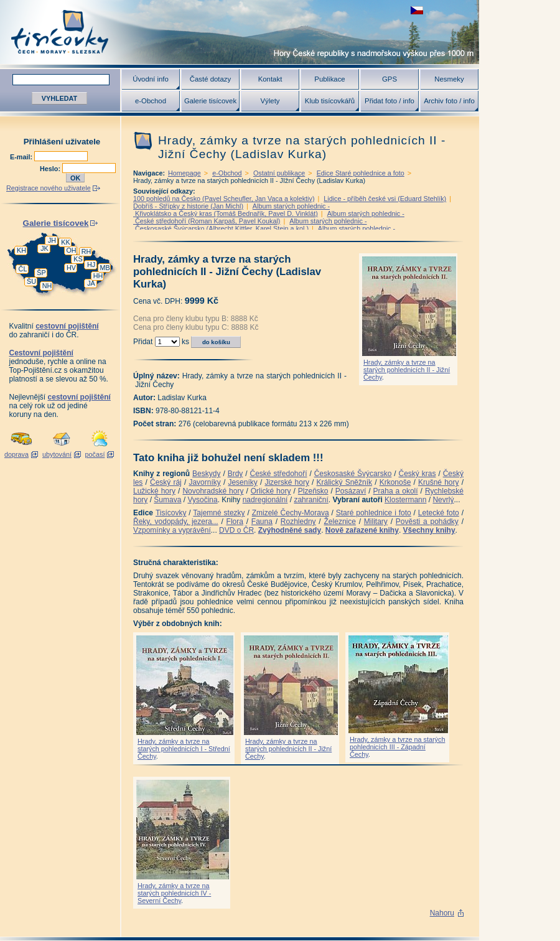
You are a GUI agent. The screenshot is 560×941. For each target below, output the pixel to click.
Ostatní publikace (279, 173)
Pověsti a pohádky (427, 522)
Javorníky (204, 482)
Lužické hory (154, 491)
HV (71, 268)
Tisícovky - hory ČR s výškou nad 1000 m (240, 32)
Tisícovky (171, 513)
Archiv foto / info (449, 101)
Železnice (340, 522)
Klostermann (405, 500)
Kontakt (270, 79)
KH (21, 250)
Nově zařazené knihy (362, 530)
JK (44, 248)
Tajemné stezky (219, 513)
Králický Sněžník (345, 482)
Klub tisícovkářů (330, 101)
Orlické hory (271, 491)
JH (52, 240)
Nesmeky (449, 79)
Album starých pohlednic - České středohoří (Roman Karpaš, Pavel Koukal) (269, 217)
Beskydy (206, 474)
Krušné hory (439, 482)
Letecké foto (439, 513)
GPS (390, 79)
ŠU (31, 281)
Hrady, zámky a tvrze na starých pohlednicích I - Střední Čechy (184, 749)
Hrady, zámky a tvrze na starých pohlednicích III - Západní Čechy (397, 747)
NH (47, 286)
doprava (16, 454)
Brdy (236, 474)
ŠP (41, 273)
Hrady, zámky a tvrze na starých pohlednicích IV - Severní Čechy (174, 893)
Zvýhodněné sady (290, 530)
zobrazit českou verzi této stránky (417, 10)
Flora (235, 522)
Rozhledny (298, 522)
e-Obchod (151, 101)
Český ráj (166, 482)
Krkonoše (395, 482)
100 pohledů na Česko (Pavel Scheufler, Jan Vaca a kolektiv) (224, 199)
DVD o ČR (236, 530)
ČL (23, 269)
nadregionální (265, 500)
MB (105, 268)
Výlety (270, 101)
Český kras (418, 474)
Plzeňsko (313, 491)
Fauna (262, 522)
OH (71, 250)
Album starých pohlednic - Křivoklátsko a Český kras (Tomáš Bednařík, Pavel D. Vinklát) (231, 210)
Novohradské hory (213, 491)
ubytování (57, 454)
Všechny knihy (429, 530)
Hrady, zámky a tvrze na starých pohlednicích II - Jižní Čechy (407, 370)
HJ (91, 265)
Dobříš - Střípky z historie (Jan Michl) (188, 206)
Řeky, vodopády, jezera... (176, 522)
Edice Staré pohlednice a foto (361, 173)
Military (376, 522)
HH (98, 276)
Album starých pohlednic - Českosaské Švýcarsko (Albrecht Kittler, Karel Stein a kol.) (250, 225)
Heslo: (51, 169)
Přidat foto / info (390, 101)
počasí (95, 454)
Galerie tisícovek (210, 101)
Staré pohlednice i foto (374, 513)
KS (78, 259)
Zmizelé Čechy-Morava (291, 513)
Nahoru (442, 913)
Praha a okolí (396, 491)
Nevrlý (443, 500)
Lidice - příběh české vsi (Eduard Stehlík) (385, 199)
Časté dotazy (210, 79)
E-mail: (22, 157)
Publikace (329, 79)
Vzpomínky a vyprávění (172, 530)
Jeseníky (242, 482)
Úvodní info (151, 79)
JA (91, 283)
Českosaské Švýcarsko (353, 474)
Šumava (167, 500)
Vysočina (202, 500)
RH (86, 251)
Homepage (184, 173)
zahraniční (311, 500)
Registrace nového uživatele (49, 188)
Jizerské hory (287, 482)
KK (65, 242)
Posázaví (351, 491)
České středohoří (279, 474)
